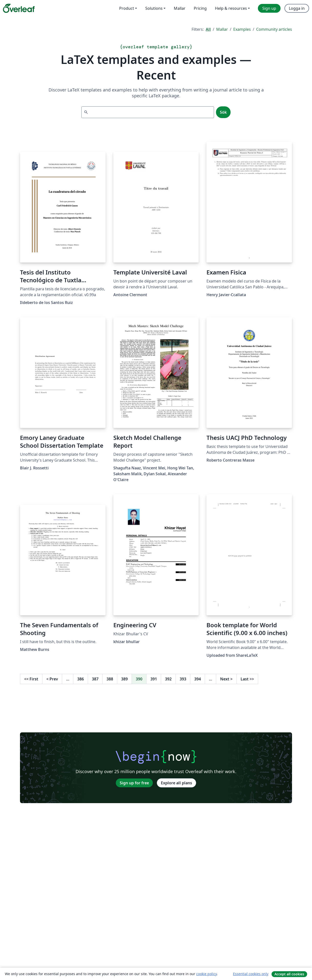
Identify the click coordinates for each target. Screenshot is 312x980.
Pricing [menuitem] (200, 8)
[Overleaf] (19, 8)
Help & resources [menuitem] (231, 8)
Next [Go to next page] (226, 679)
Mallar (222, 29)
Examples (242, 29)
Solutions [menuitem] (154, 8)
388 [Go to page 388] (110, 679)
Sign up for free (134, 783)
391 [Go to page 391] (154, 679)
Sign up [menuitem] (269, 8)
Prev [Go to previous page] (52, 679)
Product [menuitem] (127, 8)
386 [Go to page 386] (81, 679)
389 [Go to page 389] (124, 679)
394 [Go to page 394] (198, 679)
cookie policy (206, 974)
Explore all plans (176, 783)
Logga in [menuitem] (297, 8)
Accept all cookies (289, 974)
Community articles (274, 29)
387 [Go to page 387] (95, 679)
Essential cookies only (251, 974)
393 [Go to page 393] (183, 679)
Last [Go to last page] (247, 679)
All (208, 29)
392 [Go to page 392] (168, 679)
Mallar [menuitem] (180, 8)
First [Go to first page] (31, 679)
